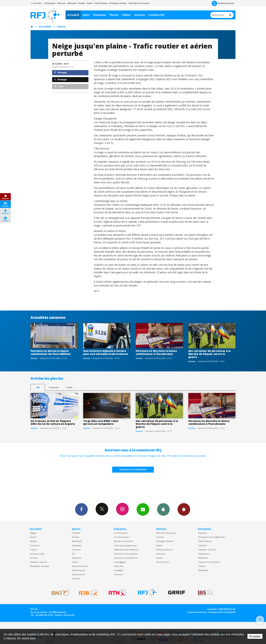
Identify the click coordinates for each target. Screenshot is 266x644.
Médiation (203, 558)
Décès (90, 3)
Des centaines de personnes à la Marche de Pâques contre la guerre (209, 354)
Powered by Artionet (197, 612)
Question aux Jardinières (126, 558)
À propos (203, 533)
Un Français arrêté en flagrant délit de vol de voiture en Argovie (53, 422)
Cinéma (160, 537)
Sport (86, 15)
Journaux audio (37, 554)
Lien (59, 86)
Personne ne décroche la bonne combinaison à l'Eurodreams (156, 352)
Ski (73, 554)
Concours (119, 574)
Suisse (61, 27)
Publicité (202, 545)
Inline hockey (78, 570)
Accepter (255, 636)
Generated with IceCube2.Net (222, 612)
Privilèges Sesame (165, 541)
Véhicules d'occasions (139, 3)
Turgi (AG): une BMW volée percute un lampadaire (101, 422)
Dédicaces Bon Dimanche (126, 550)
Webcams (72, 3)
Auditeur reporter (39, 562)
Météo (159, 545)
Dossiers (34, 558)
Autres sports (78, 574)
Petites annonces (164, 550)
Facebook (81, 509)
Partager (61, 73)
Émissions (100, 15)
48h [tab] (38, 387)
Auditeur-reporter (223, 3)
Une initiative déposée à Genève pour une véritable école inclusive (106, 352)
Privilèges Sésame (118, 3)
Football (76, 533)
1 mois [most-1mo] (69, 387)
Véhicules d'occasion (166, 533)
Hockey (76, 537)
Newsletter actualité (40, 566)
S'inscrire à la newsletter (133, 469)
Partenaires (204, 554)
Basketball (77, 541)
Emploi (82, 3)
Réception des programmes (212, 537)
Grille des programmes (125, 545)
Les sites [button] (36, 3)
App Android (184, 509)
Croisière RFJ (156, 15)
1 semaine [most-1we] (53, 387)
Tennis (75, 562)
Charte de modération (209, 562)
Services (139, 15)
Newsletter (203, 570)
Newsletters (143, 509)
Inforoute (61, 3)
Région (33, 533)
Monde (33, 541)
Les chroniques (121, 537)
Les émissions (121, 533)
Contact (202, 566)
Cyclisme (76, 550)
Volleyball (77, 545)
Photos (114, 15)
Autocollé (119, 566)
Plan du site (69, 615)
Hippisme (77, 558)
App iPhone (163, 509)
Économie (35, 545)
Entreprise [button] (49, 3)
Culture (34, 550)
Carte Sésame (101, 3)
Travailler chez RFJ (207, 550)
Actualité (73, 15)
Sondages (119, 570)
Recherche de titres (124, 541)
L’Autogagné (120, 562)
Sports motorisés (80, 566)
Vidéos (126, 15)
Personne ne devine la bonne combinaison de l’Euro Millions (51, 352)
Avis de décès (163, 562)
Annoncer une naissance (126, 554)
